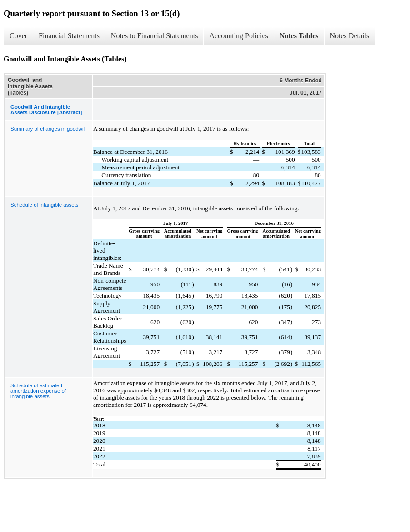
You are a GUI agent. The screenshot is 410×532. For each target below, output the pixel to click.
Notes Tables (299, 36)
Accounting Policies (238, 36)
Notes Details (350, 36)
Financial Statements (69, 36)
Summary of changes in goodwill (48, 129)
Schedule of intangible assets (45, 205)
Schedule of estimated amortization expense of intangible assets (38, 391)
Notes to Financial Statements (155, 36)
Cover (18, 36)
